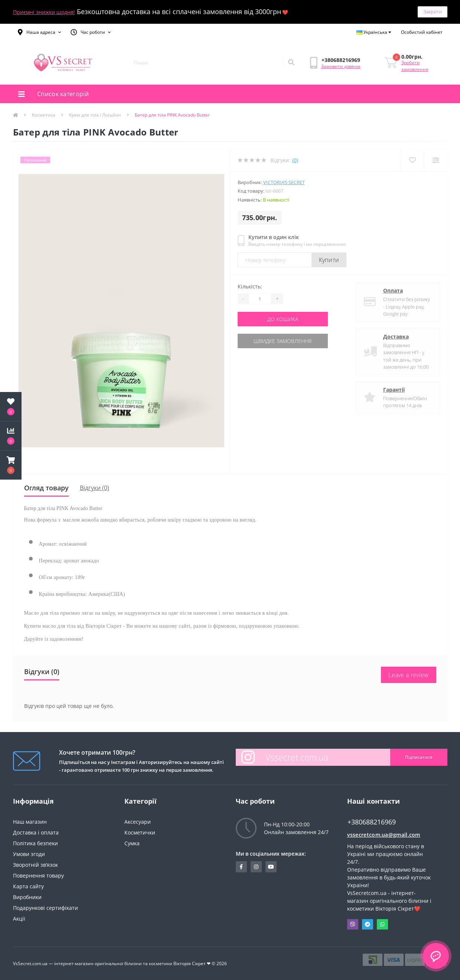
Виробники (27, 897)
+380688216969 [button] (372, 822)
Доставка (396, 337)
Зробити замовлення (415, 66)
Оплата (393, 290)
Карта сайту (28, 886)
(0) (295, 160)
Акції (19, 919)
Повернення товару (38, 876)
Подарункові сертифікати (45, 908)
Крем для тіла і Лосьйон (95, 115)
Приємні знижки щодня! (44, 12)
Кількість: (250, 286)
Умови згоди (29, 854)
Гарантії (394, 390)
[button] (39, 32)
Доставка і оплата (36, 832)
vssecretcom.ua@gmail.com (384, 835)
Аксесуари (138, 822)
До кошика (283, 319)
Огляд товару (46, 488)
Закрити (433, 12)
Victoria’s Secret (284, 182)
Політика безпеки (35, 843)
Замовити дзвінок (341, 66)
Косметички (140, 832)
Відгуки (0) (94, 488)
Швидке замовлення (283, 341)
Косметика (44, 115)
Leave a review (408, 675)
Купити (329, 260)
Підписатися (419, 757)
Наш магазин (30, 822)
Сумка (132, 843)
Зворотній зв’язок (35, 865)
